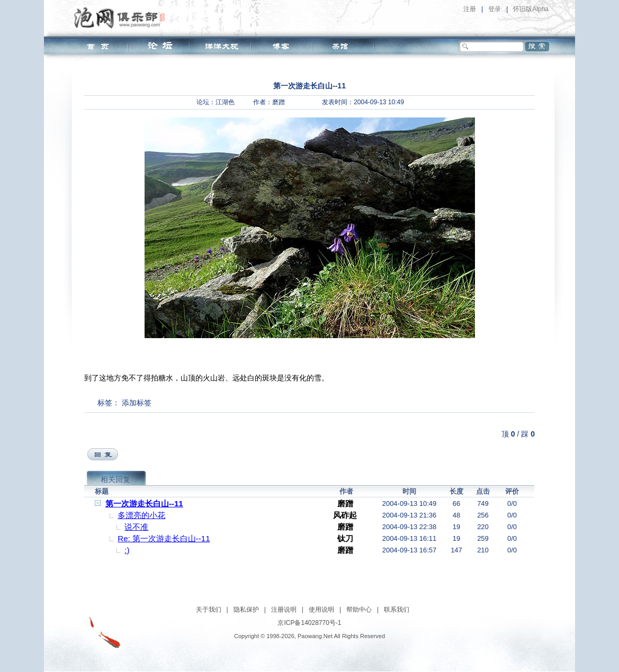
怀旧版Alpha (531, 9)
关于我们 (209, 610)
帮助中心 (359, 610)
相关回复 (115, 479)
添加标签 (137, 403)
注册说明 (284, 610)
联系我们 (397, 610)
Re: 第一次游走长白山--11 (164, 538)
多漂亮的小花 (141, 515)
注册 (470, 9)
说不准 (136, 527)
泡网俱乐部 (122, 17)
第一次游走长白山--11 (144, 503)
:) (127, 550)
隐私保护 (246, 610)
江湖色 (225, 102)
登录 (495, 9)
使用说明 (321, 610)
